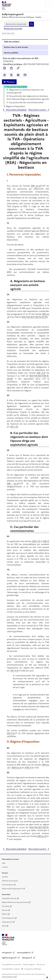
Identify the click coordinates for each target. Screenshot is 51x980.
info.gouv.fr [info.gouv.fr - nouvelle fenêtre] (7, 953)
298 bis (35, 186)
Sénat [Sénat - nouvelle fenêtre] (4, 926)
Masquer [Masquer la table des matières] (11, 82)
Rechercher (31, 24)
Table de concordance (10, 881)
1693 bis (15, 768)
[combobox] (16, 24)
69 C (13, 427)
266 (45, 541)
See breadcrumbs (8, 33)
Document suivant (37, 110)
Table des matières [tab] (12, 42)
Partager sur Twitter (11, 75)
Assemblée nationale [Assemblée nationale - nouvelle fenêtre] (9, 898)
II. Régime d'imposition (14, 106)
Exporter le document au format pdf (5, 68)
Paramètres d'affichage (33, 969)
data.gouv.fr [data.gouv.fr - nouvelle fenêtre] (27, 958)
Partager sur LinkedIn (18, 75)
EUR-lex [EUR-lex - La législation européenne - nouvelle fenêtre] (5, 914)
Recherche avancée (13, 29)
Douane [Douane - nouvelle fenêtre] (5, 910)
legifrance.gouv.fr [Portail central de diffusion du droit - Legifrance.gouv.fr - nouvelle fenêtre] (10, 958)
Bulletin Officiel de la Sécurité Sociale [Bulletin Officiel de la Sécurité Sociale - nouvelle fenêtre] (15, 902)
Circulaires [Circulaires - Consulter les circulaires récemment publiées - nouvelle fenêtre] (6, 906)
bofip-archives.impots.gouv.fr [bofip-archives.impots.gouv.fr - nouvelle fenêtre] (12, 889)
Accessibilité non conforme (12, 965)
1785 (27, 768)
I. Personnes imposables (16, 87)
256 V (35, 541)
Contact (5, 867)
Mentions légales (29, 965)
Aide (4, 863)
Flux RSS (5, 877)
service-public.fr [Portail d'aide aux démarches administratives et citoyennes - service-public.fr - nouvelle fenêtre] (24, 953)
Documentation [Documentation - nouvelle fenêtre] (8, 885)
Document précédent (16, 110)
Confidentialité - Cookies (11, 969)
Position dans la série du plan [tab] (16, 47)
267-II (13, 671)
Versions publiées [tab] (11, 53)
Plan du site (41, 965)
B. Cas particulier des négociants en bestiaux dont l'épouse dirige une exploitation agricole (28, 97)
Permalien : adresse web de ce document (18, 68)
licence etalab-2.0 (8, 977)
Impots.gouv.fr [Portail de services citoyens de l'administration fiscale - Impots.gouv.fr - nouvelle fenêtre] (7, 922)
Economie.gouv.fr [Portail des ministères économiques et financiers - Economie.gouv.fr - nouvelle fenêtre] (8, 918)
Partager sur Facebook (5, 75)
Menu (48, 3)
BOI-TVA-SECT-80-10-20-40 (34, 317)
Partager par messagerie (25, 75)
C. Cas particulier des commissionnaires (25, 102)
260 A (40, 373)
